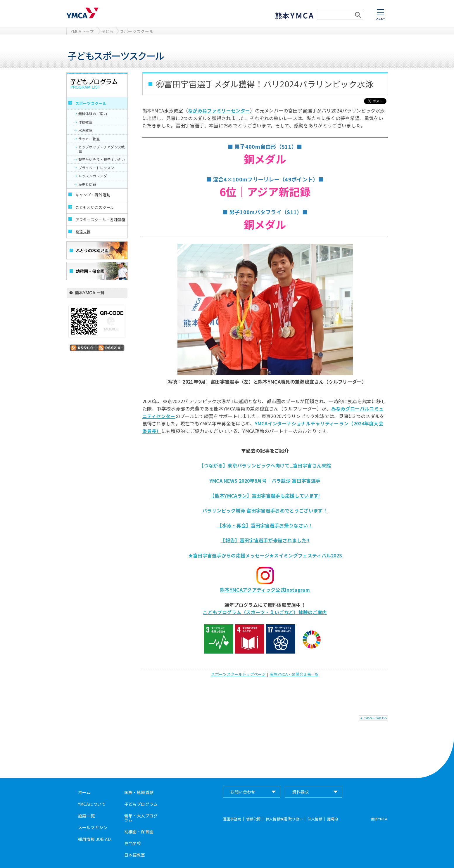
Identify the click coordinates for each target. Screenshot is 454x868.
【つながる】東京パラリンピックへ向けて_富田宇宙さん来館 (265, 465)
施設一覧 (87, 816)
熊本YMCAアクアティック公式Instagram (265, 590)
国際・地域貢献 (139, 792)
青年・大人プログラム (141, 818)
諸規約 (333, 819)
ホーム (84, 792)
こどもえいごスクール (95, 207)
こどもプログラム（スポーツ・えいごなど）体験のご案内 (265, 612)
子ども (108, 31)
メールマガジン (93, 827)
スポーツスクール (137, 31)
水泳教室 (86, 130)
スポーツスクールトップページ (238, 674)
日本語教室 (135, 855)
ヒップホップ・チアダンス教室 (102, 149)
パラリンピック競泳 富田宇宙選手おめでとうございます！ (265, 510)
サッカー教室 (89, 139)
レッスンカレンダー (95, 176)
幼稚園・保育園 (139, 831)
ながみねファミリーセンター (219, 110)
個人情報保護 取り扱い (284, 819)
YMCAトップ (82, 31)
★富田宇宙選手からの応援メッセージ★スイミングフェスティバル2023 (265, 555)
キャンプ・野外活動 (93, 195)
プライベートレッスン (96, 168)
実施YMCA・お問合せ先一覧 (294, 674)
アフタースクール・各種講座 (101, 220)
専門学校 (133, 843)
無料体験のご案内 (93, 114)
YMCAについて (92, 804)
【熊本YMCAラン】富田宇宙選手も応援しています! (265, 495)
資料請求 (301, 792)
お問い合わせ (243, 792)
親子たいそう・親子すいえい (102, 159)
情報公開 (253, 819)
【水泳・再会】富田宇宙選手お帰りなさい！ (265, 525)
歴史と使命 (87, 184)
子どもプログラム (141, 804)
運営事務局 (232, 819)
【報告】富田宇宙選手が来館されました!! (265, 540)
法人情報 (315, 819)
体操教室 (86, 122)
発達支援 (83, 232)
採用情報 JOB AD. (95, 839)
